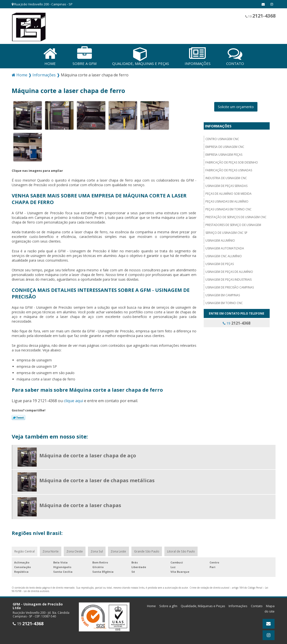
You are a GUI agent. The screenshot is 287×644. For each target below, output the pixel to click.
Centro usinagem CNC (222, 137)
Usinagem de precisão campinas (230, 286)
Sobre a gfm (168, 605)
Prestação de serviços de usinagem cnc (236, 215)
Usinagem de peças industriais (229, 278)
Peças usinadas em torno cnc (229, 208)
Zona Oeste (76, 550)
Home (151, 605)
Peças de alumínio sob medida (229, 192)
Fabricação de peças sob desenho (232, 161)
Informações (218, 124)
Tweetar (18, 416)
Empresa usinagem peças (224, 153)
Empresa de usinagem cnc (225, 145)
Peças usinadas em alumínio (227, 200)
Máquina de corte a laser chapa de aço (88, 454)
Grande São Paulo (149, 550)
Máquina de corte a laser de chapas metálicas (97, 479)
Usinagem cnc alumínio (224, 254)
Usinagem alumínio (220, 239)
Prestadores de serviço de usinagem (233, 223)
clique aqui (73, 399)
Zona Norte (51, 550)
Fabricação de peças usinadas (229, 169)
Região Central (25, 550)
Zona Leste (120, 550)
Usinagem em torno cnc (224, 301)
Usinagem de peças (220, 262)
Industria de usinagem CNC (226, 176)
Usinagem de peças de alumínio (229, 270)
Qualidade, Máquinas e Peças (203, 605)
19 (260, 16)
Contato (257, 605)
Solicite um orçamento (236, 105)
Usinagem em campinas (223, 293)
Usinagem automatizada (225, 247)
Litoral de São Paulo (183, 550)
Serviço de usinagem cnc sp (226, 231)
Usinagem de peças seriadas (226, 184)
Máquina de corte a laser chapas (80, 504)
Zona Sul (98, 550)
